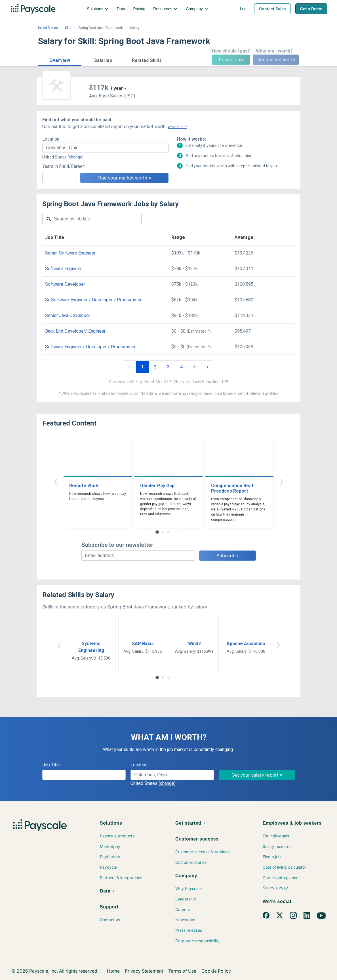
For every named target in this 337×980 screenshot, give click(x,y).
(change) (76, 157)
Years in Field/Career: (64, 166)
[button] (60, 60)
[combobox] (105, 148)
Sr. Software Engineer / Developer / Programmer (93, 300)
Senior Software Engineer (70, 253)
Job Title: (51, 765)
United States (47, 28)
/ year (117, 88)
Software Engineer (63, 269)
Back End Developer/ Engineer (75, 331)
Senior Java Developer (68, 315)
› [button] (281, 481)
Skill (68, 28)
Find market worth (276, 60)
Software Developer (65, 284)
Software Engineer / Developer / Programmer (90, 347)
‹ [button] (56, 481)
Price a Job (231, 60)
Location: (51, 139)
